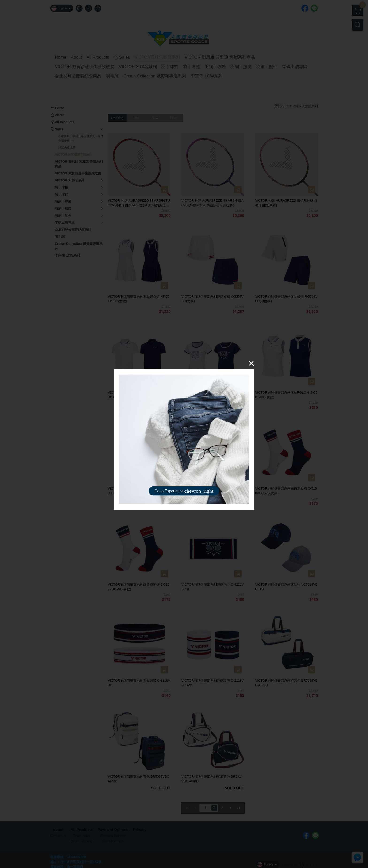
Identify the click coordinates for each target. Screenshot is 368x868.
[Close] (251, 363)
